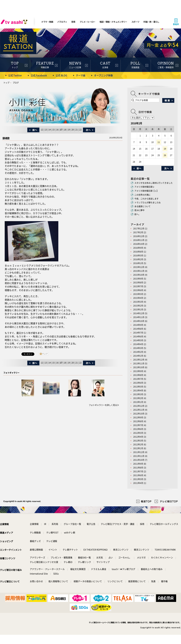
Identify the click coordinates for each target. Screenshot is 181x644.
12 (42, 130)
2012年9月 (138, 417)
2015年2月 (138, 306)
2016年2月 (138, 259)
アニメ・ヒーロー (87, 22)
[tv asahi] (15, 22)
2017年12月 (139, 229)
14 (50, 130)
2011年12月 (139, 452)
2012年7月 (138, 425)
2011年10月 (139, 460)
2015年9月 (138, 279)
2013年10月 (139, 367)
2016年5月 (138, 256)
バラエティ (62, 22)
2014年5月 (138, 340)
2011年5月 (138, 479)
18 (65, 130)
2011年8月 (138, 468)
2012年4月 (138, 437)
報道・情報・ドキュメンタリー (113, 22)
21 (77, 130)
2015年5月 (138, 294)
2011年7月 (138, 471)
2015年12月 (139, 267)
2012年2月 (138, 444)
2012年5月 (138, 433)
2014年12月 (139, 313)
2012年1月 (138, 448)
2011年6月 (138, 475)
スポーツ (135, 22)
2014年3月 (138, 348)
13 (46, 130)
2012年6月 (138, 429)
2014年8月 (138, 329)
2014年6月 (138, 337)
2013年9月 (138, 371)
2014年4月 (138, 344)
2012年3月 (138, 441)
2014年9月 (138, 325)
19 (69, 130)
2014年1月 (138, 356)
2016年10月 (139, 244)
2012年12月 (139, 406)
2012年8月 (138, 421)
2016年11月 (139, 240)
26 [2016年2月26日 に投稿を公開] (165, 155)
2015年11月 (139, 271)
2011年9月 (138, 464)
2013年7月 (138, 379)
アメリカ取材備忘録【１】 (146, 191)
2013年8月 (138, 375)
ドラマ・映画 (47, 22)
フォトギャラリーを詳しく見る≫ (104, 405)
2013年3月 (138, 394)
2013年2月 (138, 398)
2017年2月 (138, 232)
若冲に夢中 (139, 210)
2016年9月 (138, 248)
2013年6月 (138, 383)
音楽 (73, 22)
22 (80, 130)
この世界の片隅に (142, 195)
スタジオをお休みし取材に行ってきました (154, 183)
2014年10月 (139, 321)
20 (73, 130)
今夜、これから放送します (146, 199)
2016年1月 (138, 263)
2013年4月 (138, 390)
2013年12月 (139, 360)
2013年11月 (139, 363)
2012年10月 (139, 414)
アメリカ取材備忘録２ (144, 187)
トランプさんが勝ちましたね (147, 203)
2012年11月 (139, 410)
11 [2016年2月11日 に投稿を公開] (159, 142)
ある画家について (142, 206)
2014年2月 (138, 352)
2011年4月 (138, 483)
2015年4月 (138, 298)
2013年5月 (138, 387)
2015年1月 (138, 310)
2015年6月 (138, 290)
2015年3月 (138, 302)
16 (57, 130)
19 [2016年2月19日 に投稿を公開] (165, 149)
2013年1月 (138, 402)
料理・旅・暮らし (151, 22)
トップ (6, 83)
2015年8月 (138, 283)
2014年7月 (138, 333)
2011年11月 (139, 456)
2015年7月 (138, 286)
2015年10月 (139, 275)
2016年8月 (138, 252)
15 (53, 130)
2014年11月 (139, 317)
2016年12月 (139, 236)
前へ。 (137, 214)
